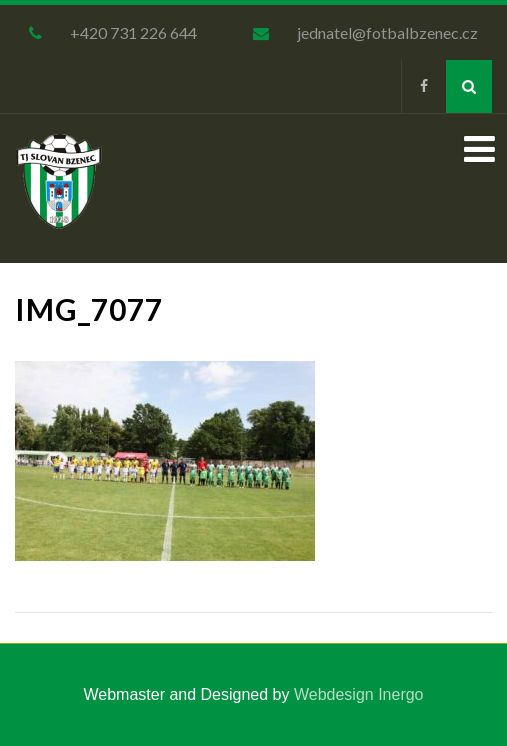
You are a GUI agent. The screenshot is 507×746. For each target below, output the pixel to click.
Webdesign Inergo (359, 694)
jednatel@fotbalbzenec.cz (387, 32)
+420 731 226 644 (133, 32)
